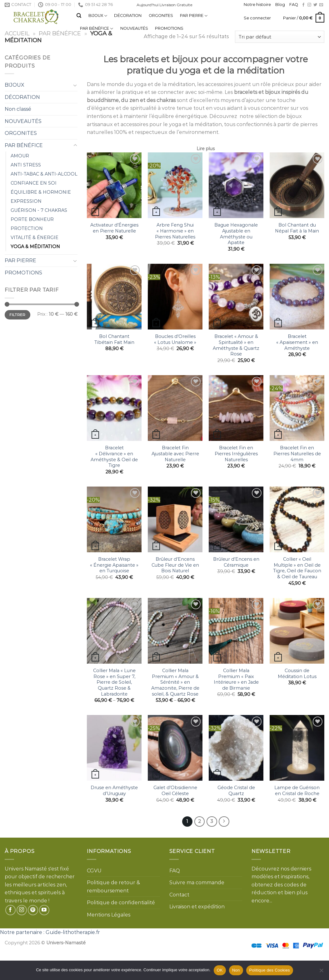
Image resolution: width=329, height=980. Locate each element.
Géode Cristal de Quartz (236, 791)
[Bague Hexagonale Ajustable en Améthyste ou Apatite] (236, 185)
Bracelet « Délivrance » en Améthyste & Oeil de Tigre (114, 457)
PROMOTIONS (169, 28)
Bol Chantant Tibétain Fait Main (114, 339)
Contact (179, 895)
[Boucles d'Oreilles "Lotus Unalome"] (175, 297)
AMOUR (20, 156)
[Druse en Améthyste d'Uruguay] (114, 748)
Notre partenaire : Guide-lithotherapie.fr (50, 932)
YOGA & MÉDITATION (35, 247)
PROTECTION (27, 228)
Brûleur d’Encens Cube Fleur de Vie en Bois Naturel (175, 565)
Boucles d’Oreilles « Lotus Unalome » (175, 339)
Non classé (18, 109)
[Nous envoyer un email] (321, 5)
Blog (280, 5)
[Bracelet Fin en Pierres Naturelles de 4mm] (297, 408)
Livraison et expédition (197, 907)
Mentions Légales (109, 915)
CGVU (94, 871)
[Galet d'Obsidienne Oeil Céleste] (175, 748)
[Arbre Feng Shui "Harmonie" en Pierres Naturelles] (175, 185)
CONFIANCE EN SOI (34, 183)
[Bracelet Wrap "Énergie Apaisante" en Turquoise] (114, 519)
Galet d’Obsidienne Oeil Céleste (175, 791)
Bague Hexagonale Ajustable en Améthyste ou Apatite (236, 234)
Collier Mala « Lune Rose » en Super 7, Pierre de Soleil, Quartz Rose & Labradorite (114, 682)
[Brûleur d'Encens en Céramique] (236, 519)
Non (236, 970)
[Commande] (280, 37)
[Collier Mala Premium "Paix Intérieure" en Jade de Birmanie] (236, 631)
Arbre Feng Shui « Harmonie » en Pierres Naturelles (175, 231)
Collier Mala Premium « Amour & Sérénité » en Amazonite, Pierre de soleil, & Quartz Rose (175, 682)
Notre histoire (257, 5)
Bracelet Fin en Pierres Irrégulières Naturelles (236, 454)
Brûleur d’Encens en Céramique (236, 562)
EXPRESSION (26, 201)
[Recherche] (79, 16)
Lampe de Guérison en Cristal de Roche (297, 791)
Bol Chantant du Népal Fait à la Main (297, 228)
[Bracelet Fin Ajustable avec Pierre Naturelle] (175, 408)
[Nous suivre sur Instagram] (309, 5)
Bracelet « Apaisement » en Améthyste (297, 342)
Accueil (17, 33)
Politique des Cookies (270, 970)
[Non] (321, 972)
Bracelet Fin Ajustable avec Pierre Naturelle (175, 454)
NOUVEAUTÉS (134, 28)
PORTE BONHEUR (32, 219)
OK (220, 970)
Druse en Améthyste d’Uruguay (114, 791)
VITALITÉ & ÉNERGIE (35, 237)
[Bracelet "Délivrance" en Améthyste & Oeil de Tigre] (114, 408)
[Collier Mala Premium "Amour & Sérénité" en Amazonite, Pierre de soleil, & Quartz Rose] (175, 631)
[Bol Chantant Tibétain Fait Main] (114, 297)
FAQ (294, 5)
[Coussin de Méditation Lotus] (297, 631)
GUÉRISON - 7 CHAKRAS (39, 210)
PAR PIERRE (194, 16)
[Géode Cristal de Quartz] (236, 748)
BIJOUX (98, 16)
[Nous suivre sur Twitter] (315, 5)
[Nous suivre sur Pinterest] (33, 910)
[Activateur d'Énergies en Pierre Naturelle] (114, 185)
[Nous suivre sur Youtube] (44, 910)
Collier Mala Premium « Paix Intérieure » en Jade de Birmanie (236, 679)
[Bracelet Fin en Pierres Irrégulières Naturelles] (236, 408)
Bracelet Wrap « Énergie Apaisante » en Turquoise (114, 565)
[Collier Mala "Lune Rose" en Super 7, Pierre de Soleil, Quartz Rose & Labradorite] (114, 631)
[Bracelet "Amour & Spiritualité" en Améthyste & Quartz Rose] (236, 297)
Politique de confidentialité (121, 903)
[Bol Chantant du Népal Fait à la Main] (297, 185)
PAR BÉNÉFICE (97, 29)
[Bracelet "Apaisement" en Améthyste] (297, 297)
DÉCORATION (128, 15)
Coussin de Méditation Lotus (297, 674)
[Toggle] (75, 85)
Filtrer (17, 315)
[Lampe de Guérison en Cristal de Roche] (297, 748)
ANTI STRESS (26, 165)
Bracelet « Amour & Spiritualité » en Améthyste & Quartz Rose (236, 345)
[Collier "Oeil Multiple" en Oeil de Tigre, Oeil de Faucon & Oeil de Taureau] (297, 519)
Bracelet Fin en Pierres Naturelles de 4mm (297, 454)
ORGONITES (161, 15)
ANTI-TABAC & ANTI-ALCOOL (44, 174)
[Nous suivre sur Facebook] (303, 5)
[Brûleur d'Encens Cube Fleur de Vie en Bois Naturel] (175, 519)
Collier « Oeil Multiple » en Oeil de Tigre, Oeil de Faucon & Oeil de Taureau (297, 568)
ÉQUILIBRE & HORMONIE (41, 192)
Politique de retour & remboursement (113, 887)
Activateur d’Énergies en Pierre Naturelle (114, 228)
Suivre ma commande (197, 883)
